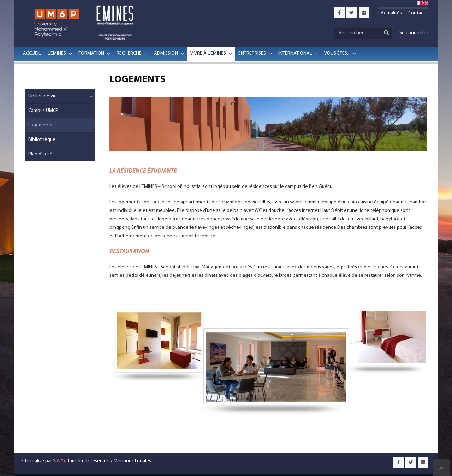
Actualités (391, 13)
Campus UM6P (43, 111)
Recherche (129, 53)
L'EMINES (57, 53)
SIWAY (59, 461)
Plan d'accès (41, 154)
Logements (40, 125)
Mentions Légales (132, 461)
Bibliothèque (42, 140)
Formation (91, 53)
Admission (166, 53)
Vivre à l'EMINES (208, 53)
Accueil (32, 53)
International (295, 53)
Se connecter (414, 33)
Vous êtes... (337, 53)
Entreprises (252, 53)
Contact (417, 13)
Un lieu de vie (43, 96)
